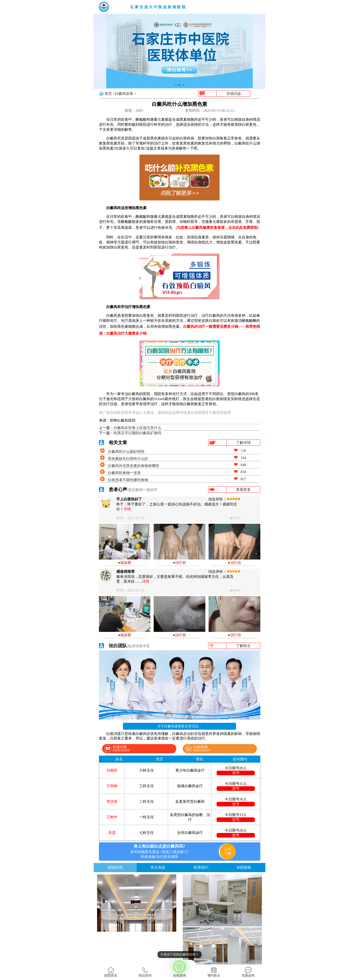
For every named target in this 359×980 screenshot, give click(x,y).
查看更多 (243, 490)
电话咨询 (145, 972)
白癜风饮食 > (126, 94)
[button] (176, 85)
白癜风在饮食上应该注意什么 (137, 428)
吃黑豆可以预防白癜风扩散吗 (137, 433)
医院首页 (111, 972)
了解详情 (243, 443)
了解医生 (243, 646)
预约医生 (214, 972)
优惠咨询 (248, 972)
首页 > (110, 94)
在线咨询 (179, 969)
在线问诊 (234, 94)
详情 (127, 509)
